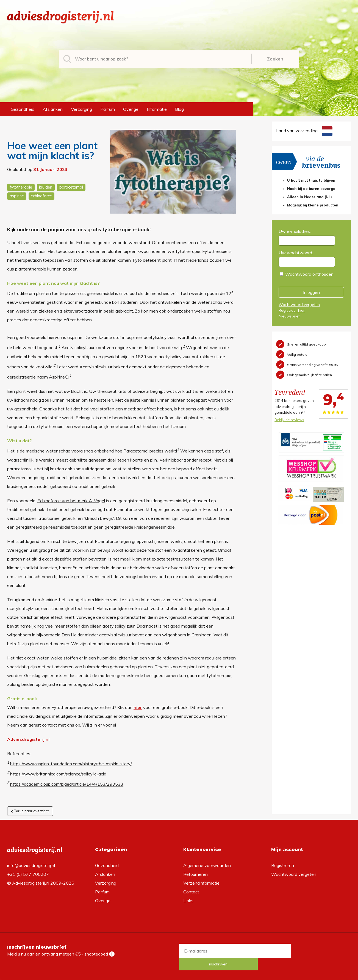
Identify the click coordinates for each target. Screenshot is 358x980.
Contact (191, 891)
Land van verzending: (304, 131)
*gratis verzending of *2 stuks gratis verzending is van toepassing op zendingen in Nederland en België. (179, 974)
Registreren (283, 865)
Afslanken (53, 109)
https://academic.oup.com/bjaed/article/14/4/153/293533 (67, 784)
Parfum (108, 109)
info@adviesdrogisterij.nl (31, 865)
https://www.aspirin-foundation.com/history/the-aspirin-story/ (71, 764)
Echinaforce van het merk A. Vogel (71, 501)
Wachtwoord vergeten (299, 305)
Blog (179, 109)
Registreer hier (292, 310)
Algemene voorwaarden (207, 865)
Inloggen (311, 292)
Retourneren (195, 874)
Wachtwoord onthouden (309, 274)
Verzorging (81, 109)
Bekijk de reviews (289, 420)
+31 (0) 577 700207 (28, 874)
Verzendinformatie (201, 883)
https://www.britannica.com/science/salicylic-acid (58, 774)
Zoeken (275, 59)
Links (188, 900)
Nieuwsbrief (289, 316)
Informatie (157, 109)
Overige (131, 109)
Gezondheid (23, 109)
